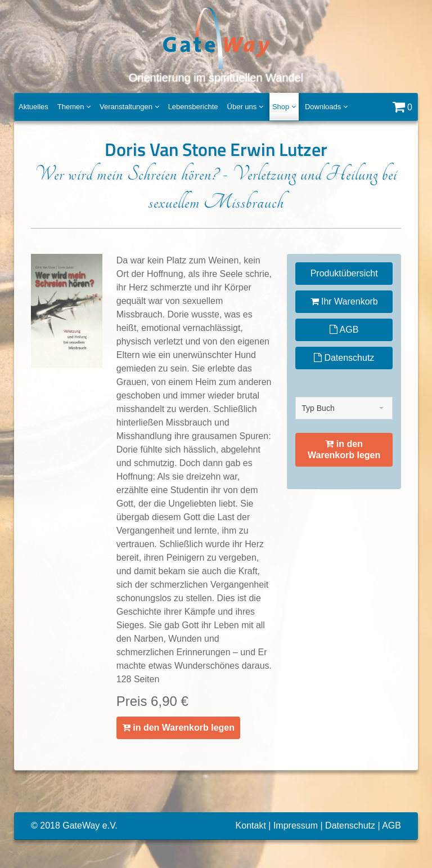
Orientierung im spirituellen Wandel (216, 45)
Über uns (245, 107)
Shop (284, 107)
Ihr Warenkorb (344, 301)
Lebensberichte (193, 107)
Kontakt (251, 826)
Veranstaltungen (129, 107)
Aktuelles (33, 107)
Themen (74, 107)
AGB (344, 330)
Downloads (326, 107)
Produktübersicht (344, 273)
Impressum (296, 826)
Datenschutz (344, 358)
